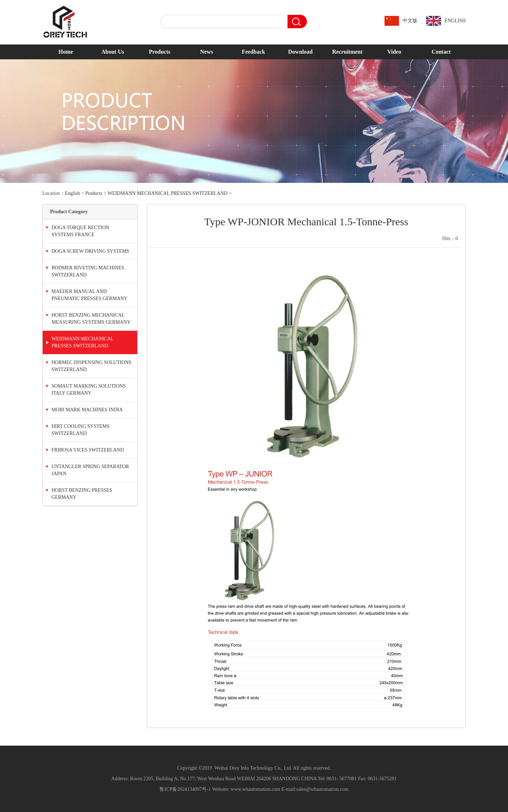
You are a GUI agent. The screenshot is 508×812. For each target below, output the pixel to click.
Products (160, 52)
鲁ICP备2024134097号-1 (185, 789)
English (72, 193)
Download (300, 52)
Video (394, 52)
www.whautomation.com (256, 789)
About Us (113, 52)
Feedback (254, 52)
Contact (441, 52)
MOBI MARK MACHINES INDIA (87, 410)
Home (66, 52)
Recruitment (347, 52)
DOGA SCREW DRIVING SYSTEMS (90, 251)
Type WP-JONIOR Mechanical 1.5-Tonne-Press (306, 222)
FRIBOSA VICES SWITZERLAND (88, 450)
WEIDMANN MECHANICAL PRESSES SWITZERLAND (168, 193)
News (206, 52)
